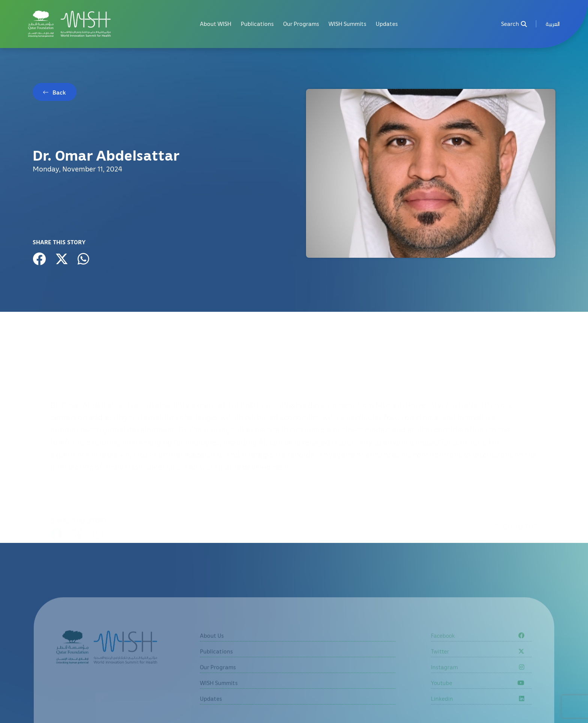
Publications (257, 24)
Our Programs (301, 24)
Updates (387, 24)
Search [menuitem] (514, 24)
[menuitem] (553, 24)
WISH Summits (347, 24)
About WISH (216, 24)
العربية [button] (553, 24)
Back (59, 92)
